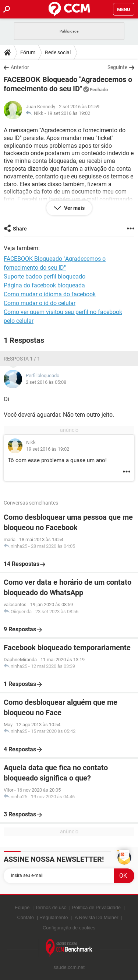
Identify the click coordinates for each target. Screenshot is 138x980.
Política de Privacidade (96, 907)
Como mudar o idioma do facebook (50, 294)
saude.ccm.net (69, 967)
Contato (25, 917)
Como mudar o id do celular (40, 303)
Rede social (58, 52)
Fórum (28, 52)
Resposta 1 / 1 (22, 359)
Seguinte (117, 67)
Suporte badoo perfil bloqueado (45, 276)
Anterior (20, 67)
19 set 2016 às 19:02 (69, 113)
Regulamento (54, 917)
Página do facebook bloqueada (44, 285)
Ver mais (74, 208)
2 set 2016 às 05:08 (46, 382)
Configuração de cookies (69, 928)
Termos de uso (51, 907)
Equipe (22, 907)
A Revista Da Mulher (97, 917)
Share (20, 229)
